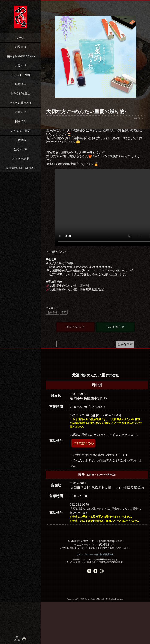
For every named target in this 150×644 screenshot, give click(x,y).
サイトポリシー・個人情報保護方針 (95, 554)
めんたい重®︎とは (20, 103)
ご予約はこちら (83, 443)
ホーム (20, 38)
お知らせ (21, 112)
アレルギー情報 (20, 75)
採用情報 (21, 121)
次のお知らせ (115, 327)
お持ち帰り (21, 56)
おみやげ (21, 65)
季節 (64, 312)
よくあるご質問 (20, 131)
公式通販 (21, 140)
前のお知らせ (75, 327)
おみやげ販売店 (20, 93)
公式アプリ (20, 149)
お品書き (21, 47)
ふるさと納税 (21, 159)
